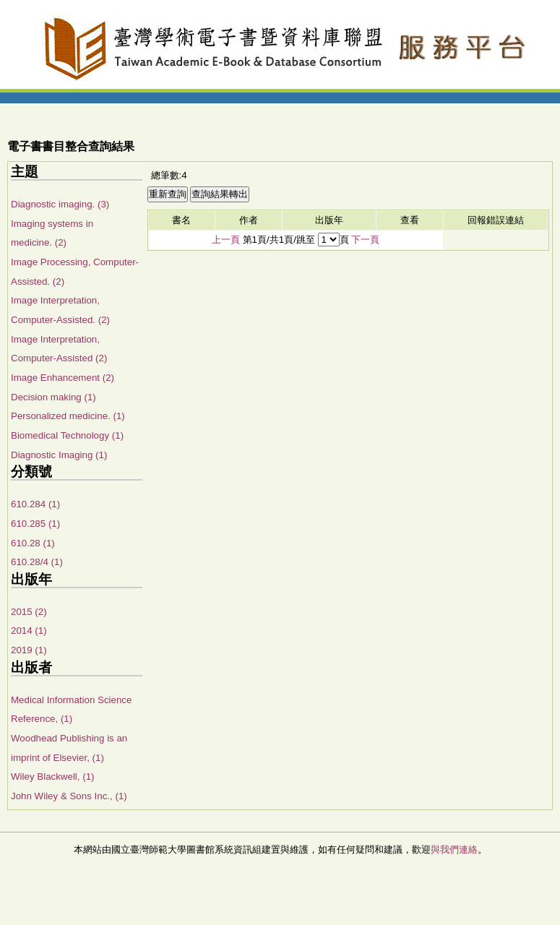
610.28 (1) (33, 543)
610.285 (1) (35, 524)
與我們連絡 (454, 849)
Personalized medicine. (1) (68, 416)
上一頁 (226, 240)
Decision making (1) (53, 397)
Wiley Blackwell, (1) (53, 776)
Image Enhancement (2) (63, 378)
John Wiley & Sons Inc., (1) (69, 796)
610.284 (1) (35, 504)
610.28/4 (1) (37, 562)
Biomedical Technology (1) (67, 435)
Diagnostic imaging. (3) (60, 204)
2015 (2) (29, 612)
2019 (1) (29, 650)
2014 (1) (29, 631)
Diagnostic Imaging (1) (59, 455)
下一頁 (365, 240)
